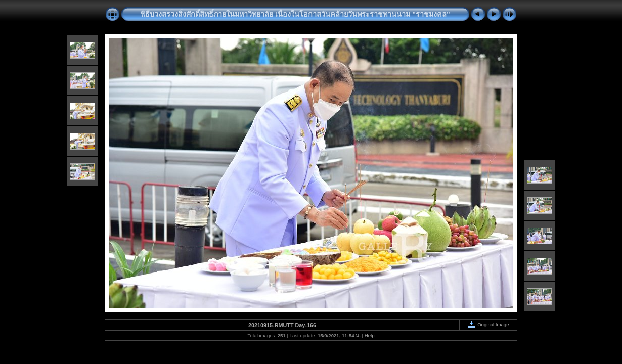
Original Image (488, 324)
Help (370, 335)
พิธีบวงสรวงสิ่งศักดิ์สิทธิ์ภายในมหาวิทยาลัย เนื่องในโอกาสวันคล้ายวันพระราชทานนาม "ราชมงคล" (295, 14)
